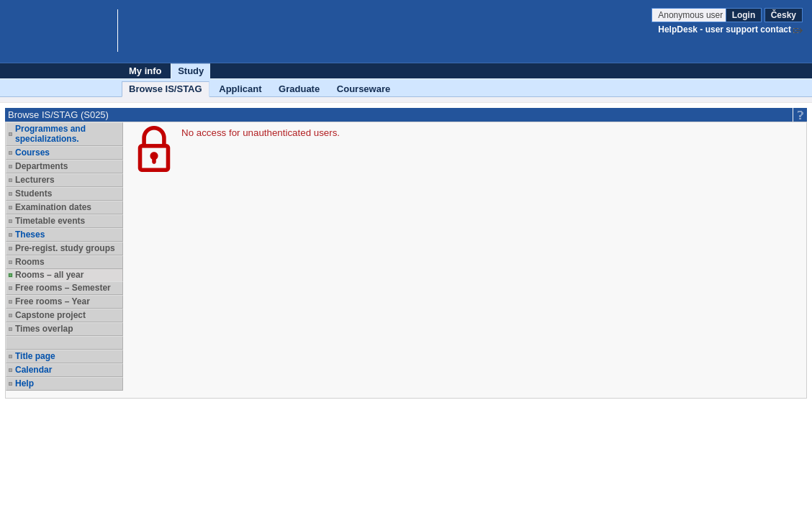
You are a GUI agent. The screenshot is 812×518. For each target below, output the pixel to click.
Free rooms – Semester (63, 288)
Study (191, 71)
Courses (32, 153)
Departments (41, 166)
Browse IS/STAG (166, 89)
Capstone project (50, 315)
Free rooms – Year (53, 301)
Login (744, 15)
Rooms (30, 262)
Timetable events (50, 221)
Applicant (240, 89)
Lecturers (35, 180)
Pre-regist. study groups (65, 248)
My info (145, 71)
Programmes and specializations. (50, 134)
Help (24, 383)
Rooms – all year (49, 275)
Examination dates (53, 207)
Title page (35, 356)
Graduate (299, 89)
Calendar (33, 370)
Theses (30, 235)
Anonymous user (691, 15)
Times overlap (44, 329)
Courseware (364, 89)
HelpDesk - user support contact (725, 29)
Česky (784, 15)
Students (33, 194)
